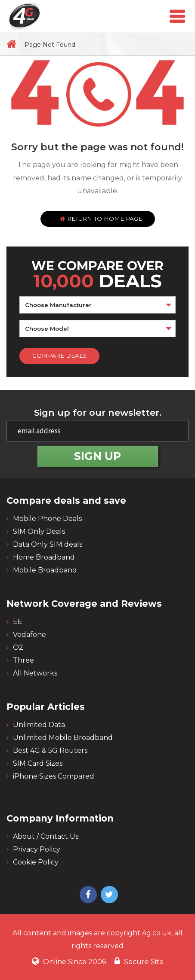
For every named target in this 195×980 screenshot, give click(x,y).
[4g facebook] (87, 895)
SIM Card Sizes (38, 763)
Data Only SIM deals (48, 544)
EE (18, 622)
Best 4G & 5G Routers (50, 750)
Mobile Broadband (45, 570)
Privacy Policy (37, 849)
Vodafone (29, 635)
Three (23, 660)
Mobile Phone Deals (47, 519)
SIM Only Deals (39, 531)
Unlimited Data (39, 725)
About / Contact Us (46, 836)
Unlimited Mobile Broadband (63, 738)
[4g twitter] (108, 895)
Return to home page (101, 219)
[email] (97, 431)
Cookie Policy (36, 862)
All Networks (35, 673)
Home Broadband (44, 557)
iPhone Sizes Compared (54, 776)
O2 (18, 647)
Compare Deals (59, 356)
